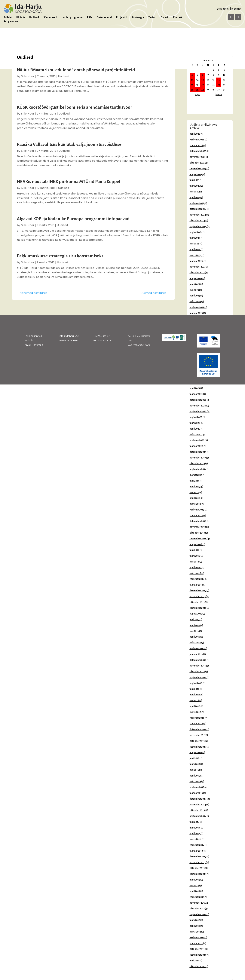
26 (197, 90)
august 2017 (196, 614)
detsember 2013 (198, 857)
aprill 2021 (195, 388)
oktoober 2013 (197, 868)
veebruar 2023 (197, 307)
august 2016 (196, 683)
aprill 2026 (195, 134)
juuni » (219, 94)
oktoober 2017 (197, 602)
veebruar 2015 (197, 787)
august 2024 (196, 232)
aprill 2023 (195, 296)
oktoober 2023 (197, 273)
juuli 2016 (194, 689)
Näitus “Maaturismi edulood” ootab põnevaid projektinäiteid (76, 70)
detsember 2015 (198, 729)
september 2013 (198, 874)
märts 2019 (195, 504)
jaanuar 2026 (196, 145)
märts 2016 (195, 712)
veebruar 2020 (197, 440)
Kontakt (178, 17)
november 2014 (198, 805)
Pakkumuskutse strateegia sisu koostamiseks (60, 256)
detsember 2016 (198, 660)
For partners (11, 22)
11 (192, 80)
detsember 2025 (198, 151)
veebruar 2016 (197, 718)
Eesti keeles (223, 9)
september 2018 (198, 539)
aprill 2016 (195, 706)
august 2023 (196, 278)
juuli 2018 (194, 550)
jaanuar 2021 (196, 394)
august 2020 (196, 417)
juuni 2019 (195, 487)
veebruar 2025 (197, 203)
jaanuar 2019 (196, 516)
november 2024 (198, 215)
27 (203, 90)
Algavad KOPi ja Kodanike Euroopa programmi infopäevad (73, 219)
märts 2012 (195, 932)
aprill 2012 (195, 926)
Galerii (165, 17)
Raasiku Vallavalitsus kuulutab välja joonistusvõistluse (69, 144)
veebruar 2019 (197, 510)
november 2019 (198, 458)
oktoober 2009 (197, 966)
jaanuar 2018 (196, 585)
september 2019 (198, 469)
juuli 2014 (195, 822)
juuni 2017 (195, 625)
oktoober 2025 (197, 163)
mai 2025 (194, 192)
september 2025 (198, 169)
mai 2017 (194, 631)
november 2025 (198, 157)
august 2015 (196, 752)
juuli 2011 (194, 961)
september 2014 (198, 816)
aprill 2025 (195, 198)
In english (236, 9)
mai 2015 (194, 770)
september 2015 (198, 747)
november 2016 (198, 666)
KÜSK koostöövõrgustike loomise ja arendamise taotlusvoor (75, 107)
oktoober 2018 (197, 533)
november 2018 (198, 527)
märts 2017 (195, 643)
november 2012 (198, 903)
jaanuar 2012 (196, 943)
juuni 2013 (195, 880)
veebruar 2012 (197, 938)
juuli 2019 (194, 481)
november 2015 (198, 735)
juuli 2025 (194, 180)
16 (219, 80)
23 (219, 85)
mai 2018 (194, 562)
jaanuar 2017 (196, 654)
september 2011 (198, 955)
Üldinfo (21, 17)
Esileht (8, 17)
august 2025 (196, 174)
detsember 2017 (198, 591)
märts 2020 (195, 435)
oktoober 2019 (197, 464)
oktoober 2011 (197, 949)
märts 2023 (195, 302)
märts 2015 (195, 781)
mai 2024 (194, 244)
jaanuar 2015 (196, 793)
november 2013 (198, 862)
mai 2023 (194, 290)
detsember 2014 (198, 799)
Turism (152, 17)
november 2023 (198, 267)
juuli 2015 (194, 758)
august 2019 (196, 475)
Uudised (34, 17)
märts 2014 (195, 839)
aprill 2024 (195, 250)
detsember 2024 (198, 209)
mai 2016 (194, 700)
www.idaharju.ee (69, 340)
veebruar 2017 (197, 648)
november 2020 (198, 406)
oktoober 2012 (197, 909)
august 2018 (196, 544)
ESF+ (90, 17)
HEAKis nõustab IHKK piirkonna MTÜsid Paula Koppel (69, 182)
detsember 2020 (198, 400)
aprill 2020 (195, 429)
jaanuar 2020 (196, 446)
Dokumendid (104, 17)
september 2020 (198, 411)
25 (192, 90)
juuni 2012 (195, 920)
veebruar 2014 (197, 845)
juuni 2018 (195, 556)
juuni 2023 (195, 284)
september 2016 (198, 677)
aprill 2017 (195, 637)
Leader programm (72, 17)
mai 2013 (194, 886)
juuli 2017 (194, 620)
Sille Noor (28, 76)
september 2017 (198, 608)
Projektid (122, 17)
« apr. (198, 94)
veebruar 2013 (197, 897)
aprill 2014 (195, 834)
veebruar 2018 (197, 579)
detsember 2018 (198, 521)
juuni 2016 (195, 695)
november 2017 (198, 596)
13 (203, 80)
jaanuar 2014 (196, 851)
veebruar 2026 (197, 140)
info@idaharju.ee (69, 336)
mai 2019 (194, 492)
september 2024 (198, 226)
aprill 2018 (195, 568)
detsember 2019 (198, 452)
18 (192, 85)
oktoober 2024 (197, 221)
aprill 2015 (195, 776)
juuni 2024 (195, 238)
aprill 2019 (195, 498)
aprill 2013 (195, 891)
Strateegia (138, 17)
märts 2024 (195, 255)
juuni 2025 (195, 186)
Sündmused (50, 17)
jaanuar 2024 (196, 261)
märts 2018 (195, 573)
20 (203, 85)
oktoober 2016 (197, 672)
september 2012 (198, 914)
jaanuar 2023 (196, 313)
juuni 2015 (195, 764)
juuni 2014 (195, 828)
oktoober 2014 (197, 810)
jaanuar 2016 (196, 724)
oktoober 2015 (197, 741)
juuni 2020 (195, 423)
